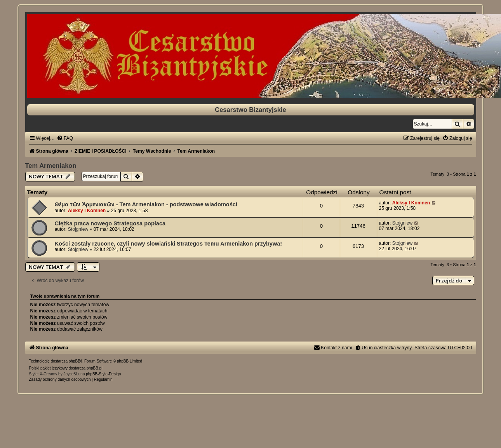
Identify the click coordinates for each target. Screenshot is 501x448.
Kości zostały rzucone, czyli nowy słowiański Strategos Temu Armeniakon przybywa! (169, 244)
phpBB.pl (95, 368)
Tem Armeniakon (51, 166)
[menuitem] (65, 138)
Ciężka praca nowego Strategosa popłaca (110, 223)
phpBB (75, 361)
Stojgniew (78, 229)
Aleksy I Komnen (87, 211)
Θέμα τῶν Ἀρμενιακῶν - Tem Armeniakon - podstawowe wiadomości (146, 204)
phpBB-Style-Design (103, 374)
